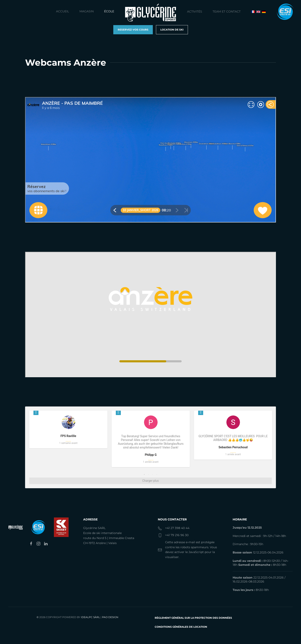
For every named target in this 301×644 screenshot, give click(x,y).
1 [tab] (144, 474)
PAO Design (110, 617)
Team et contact (227, 11)
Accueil (62, 11)
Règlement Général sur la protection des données (193, 618)
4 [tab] (157, 474)
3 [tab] (153, 474)
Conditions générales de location (181, 627)
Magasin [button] (87, 11)
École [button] (109, 11)
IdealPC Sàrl (90, 617)
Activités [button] (195, 11)
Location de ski (172, 30)
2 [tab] (148, 474)
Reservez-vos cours (133, 30)
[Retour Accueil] (151, 13)
